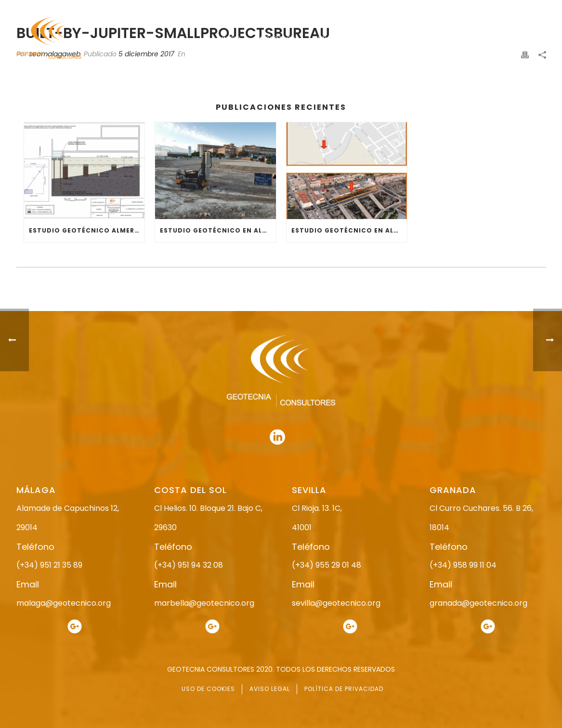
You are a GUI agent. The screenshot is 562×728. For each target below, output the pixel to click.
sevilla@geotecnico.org (336, 603)
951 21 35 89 (445, 8)
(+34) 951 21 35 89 (49, 565)
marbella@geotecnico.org (204, 603)
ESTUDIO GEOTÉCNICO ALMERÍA (85, 230)
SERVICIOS (418, 39)
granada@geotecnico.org (478, 603)
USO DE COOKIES (208, 689)
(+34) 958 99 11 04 (463, 565)
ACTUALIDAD (472, 39)
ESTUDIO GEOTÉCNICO (348, 39)
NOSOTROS (278, 39)
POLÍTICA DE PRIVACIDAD (344, 689)
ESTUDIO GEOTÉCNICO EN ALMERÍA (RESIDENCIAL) (349, 230)
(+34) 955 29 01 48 (327, 565)
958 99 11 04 (370, 8)
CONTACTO (528, 39)
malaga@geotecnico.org (64, 603)
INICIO (231, 39)
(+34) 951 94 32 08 (189, 565)
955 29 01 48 (289, 8)
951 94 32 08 (525, 8)
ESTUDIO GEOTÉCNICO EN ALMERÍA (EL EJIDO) (218, 230)
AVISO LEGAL (270, 689)
